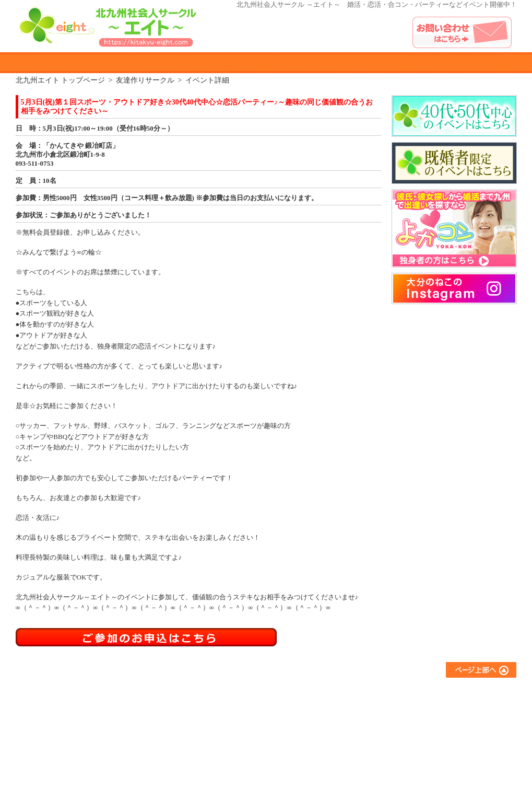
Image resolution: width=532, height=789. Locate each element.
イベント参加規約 (228, 63)
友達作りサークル (340, 693)
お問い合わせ (428, 721)
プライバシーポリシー (441, 735)
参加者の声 (304, 63)
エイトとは (77, 63)
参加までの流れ (243, 707)
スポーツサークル (340, 735)
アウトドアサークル (344, 707)
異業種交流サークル (344, 721)
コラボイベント (337, 749)
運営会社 (421, 749)
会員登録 (233, 735)
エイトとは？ (240, 693)
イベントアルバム (456, 63)
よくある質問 (380, 63)
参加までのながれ (153, 63)
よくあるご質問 (431, 693)
